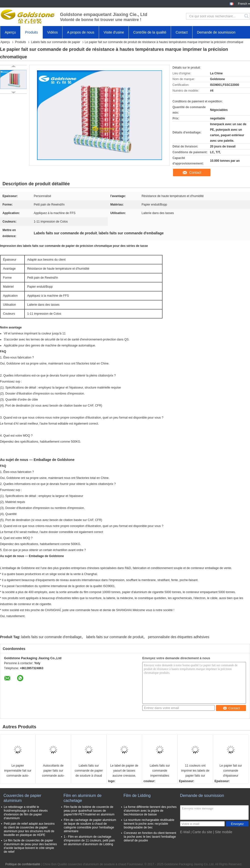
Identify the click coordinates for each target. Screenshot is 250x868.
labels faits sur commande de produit (115, 637)
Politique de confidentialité (23, 864)
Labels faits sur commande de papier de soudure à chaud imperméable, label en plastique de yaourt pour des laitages (89, 771)
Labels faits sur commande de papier (56, 42)
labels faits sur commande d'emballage (51, 637)
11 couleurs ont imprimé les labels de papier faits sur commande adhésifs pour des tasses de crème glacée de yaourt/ (195, 771)
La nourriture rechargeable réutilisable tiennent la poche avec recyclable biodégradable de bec (149, 824)
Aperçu (10, 32)
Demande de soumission (216, 32)
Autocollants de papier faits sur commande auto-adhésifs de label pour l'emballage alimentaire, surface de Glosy (53, 771)
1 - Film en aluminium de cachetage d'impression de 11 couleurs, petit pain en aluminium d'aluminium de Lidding (89, 840)
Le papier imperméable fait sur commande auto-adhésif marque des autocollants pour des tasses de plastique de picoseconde (18, 771)
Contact (181, 32)
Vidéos (53, 32)
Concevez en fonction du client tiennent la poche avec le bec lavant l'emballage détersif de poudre (150, 837)
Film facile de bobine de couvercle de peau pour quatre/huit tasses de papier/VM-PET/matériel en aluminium (89, 811)
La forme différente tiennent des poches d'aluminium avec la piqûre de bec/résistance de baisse (150, 811)
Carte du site (202, 832)
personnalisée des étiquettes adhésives (179, 637)
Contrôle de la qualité (150, 32)
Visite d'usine (114, 32)
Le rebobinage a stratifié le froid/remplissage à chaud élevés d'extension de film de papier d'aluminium (26, 813)
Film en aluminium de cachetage (82, 798)
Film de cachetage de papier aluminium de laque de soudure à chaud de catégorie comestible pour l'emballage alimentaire (90, 826)
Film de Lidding (137, 796)
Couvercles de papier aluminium (22, 798)
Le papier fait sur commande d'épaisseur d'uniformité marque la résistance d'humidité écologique (231, 771)
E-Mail (185, 832)
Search (247, 16)
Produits (31, 32)
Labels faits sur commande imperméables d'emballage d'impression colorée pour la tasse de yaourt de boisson (160, 771)
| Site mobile (223, 832)
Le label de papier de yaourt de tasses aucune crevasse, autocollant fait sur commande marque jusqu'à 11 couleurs (124, 771)
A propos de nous (81, 32)
